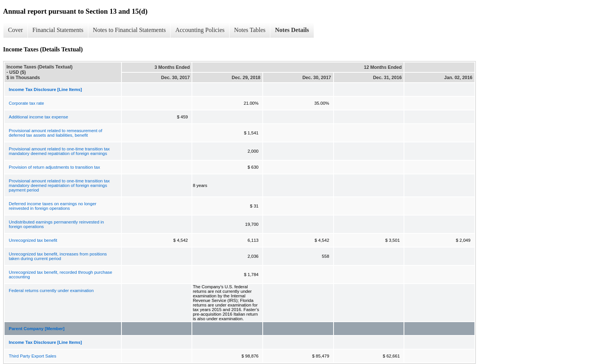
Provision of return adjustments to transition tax (54, 167)
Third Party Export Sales (33, 356)
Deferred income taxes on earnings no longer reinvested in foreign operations (53, 206)
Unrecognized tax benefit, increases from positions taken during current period (58, 256)
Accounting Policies (200, 30)
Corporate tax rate (26, 103)
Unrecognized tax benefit (33, 240)
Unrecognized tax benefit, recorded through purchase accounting (61, 275)
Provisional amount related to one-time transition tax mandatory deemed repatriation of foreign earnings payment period (59, 185)
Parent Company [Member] (37, 329)
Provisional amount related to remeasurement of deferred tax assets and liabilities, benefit (55, 133)
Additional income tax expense (38, 117)
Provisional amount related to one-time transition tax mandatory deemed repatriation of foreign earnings (59, 151)
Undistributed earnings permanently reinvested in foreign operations (56, 224)
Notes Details (292, 30)
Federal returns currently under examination (51, 291)
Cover (15, 30)
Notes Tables (250, 30)
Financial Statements (58, 30)
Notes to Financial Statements (129, 30)
